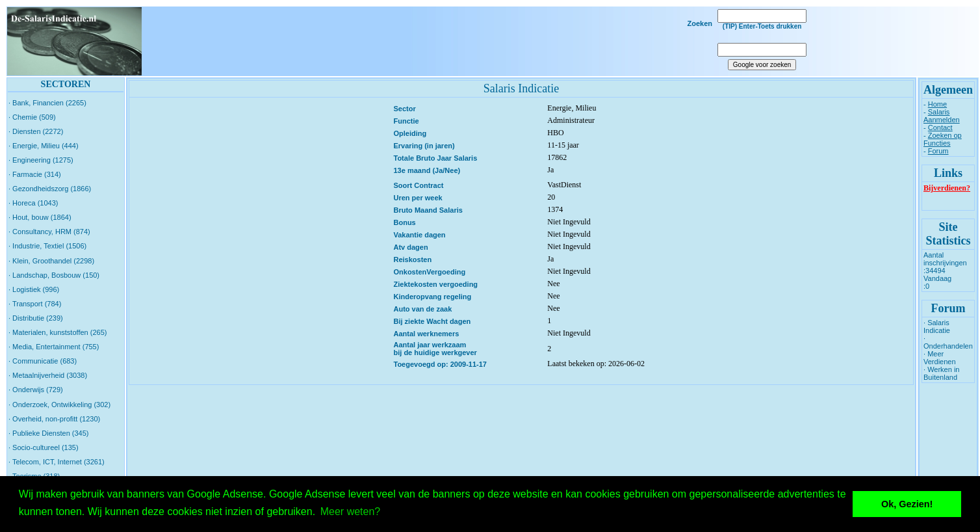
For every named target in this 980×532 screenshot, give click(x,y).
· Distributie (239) (36, 318)
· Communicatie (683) (43, 361)
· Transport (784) (35, 304)
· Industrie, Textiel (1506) (47, 246)
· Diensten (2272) (36, 131)
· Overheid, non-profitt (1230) (54, 419)
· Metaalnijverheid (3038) (48, 375)
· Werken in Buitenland (941, 373)
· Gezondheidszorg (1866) (50, 189)
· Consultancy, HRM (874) (49, 232)
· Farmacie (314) (35, 174)
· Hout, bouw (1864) (40, 217)
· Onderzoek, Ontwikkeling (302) (59, 405)
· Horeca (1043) (33, 203)
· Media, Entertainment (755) (54, 347)
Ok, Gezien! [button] (907, 504)
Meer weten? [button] (351, 512)
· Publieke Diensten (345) (49, 433)
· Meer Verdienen (940, 358)
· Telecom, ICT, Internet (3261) (57, 462)
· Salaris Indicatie (937, 326)
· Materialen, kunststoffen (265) (58, 332)
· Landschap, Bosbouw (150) (54, 275)
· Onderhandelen (948, 342)
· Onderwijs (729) (36, 390)
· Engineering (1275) (41, 160)
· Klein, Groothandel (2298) (51, 261)
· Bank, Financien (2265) (47, 103)
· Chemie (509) (32, 117)
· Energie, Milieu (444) (44, 146)
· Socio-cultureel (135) (44, 447)
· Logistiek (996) (34, 289)
